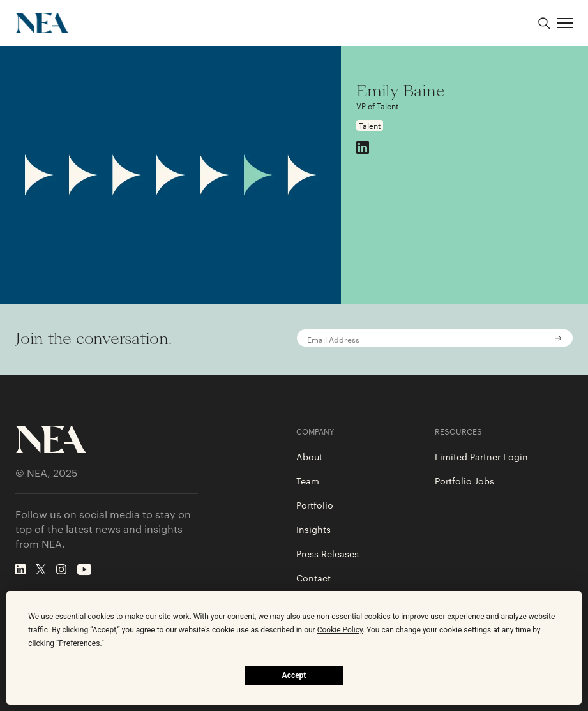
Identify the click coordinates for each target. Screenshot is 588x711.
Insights (313, 529)
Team (308, 481)
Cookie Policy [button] (340, 630)
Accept (294, 675)
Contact (313, 578)
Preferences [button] (79, 643)
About (309, 456)
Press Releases (328, 553)
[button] (565, 23)
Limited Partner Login (481, 456)
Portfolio (315, 505)
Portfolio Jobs (464, 481)
